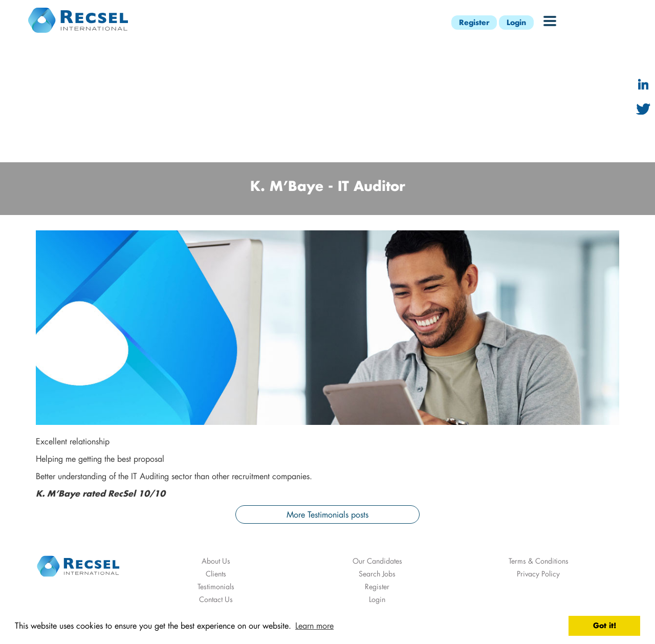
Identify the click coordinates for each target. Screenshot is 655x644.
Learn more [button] (314, 625)
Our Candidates (377, 561)
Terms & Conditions (539, 561)
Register (474, 22)
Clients (216, 574)
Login (516, 22)
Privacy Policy (538, 574)
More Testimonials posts (327, 514)
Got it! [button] (605, 625)
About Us (216, 561)
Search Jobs (377, 574)
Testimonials (216, 586)
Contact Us (216, 599)
